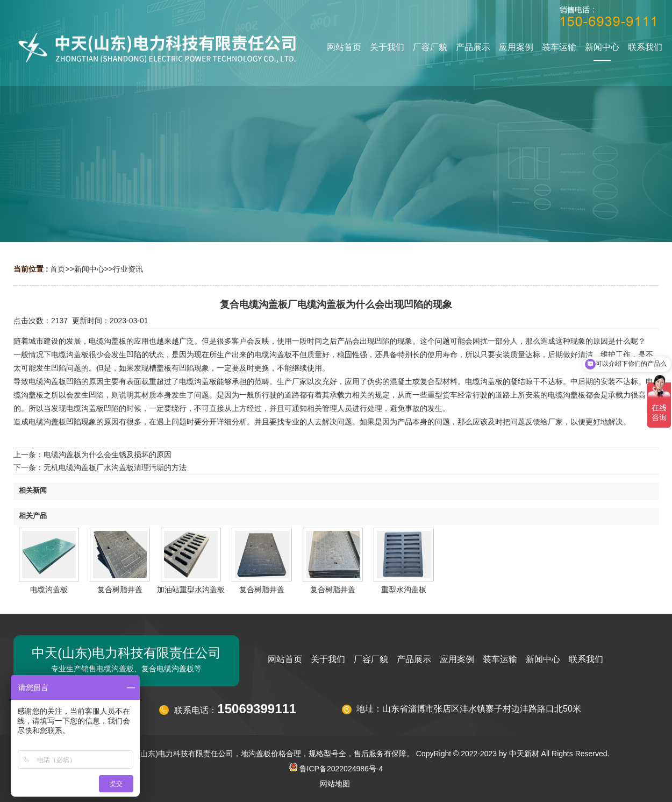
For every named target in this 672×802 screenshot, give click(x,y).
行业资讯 (128, 269)
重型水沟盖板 (404, 590)
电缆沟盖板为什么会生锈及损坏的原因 (108, 455)
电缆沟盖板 (49, 590)
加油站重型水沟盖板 (191, 590)
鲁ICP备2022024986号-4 (336, 769)
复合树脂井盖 (120, 590)
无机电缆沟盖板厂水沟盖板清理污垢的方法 (115, 467)
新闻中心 (89, 269)
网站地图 (335, 784)
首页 (58, 269)
